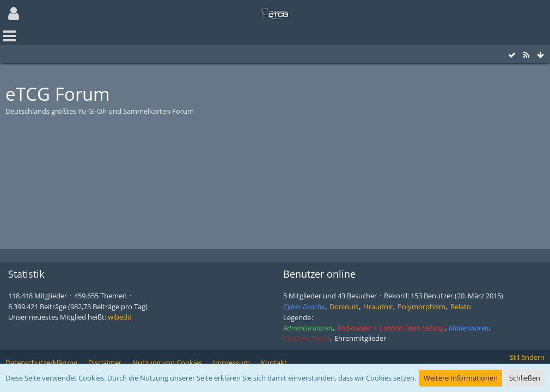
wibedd (120, 317)
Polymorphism (421, 307)
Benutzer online (319, 274)
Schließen (525, 378)
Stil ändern (527, 357)
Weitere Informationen (461, 378)
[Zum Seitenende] (540, 55)
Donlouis (344, 307)
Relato (461, 307)
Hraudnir (378, 307)
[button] (14, 14)
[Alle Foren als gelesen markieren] (512, 55)
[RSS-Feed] (526, 55)
